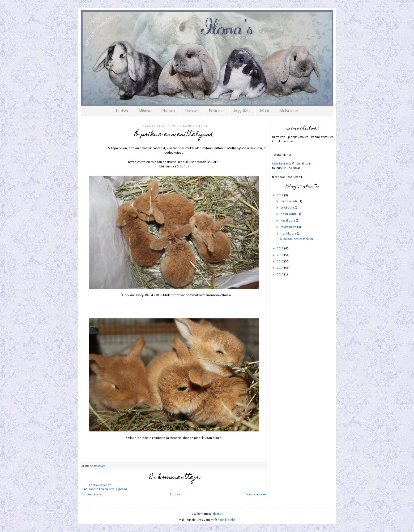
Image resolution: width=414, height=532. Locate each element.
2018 (281, 196)
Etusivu (175, 495)
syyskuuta (288, 208)
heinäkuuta (289, 214)
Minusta (145, 111)
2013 (281, 275)
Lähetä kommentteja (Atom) (108, 489)
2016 (281, 255)
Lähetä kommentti (100, 485)
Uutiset (122, 111)
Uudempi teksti (93, 495)
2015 (281, 262)
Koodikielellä (227, 520)
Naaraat (169, 111)
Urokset (192, 111)
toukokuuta (289, 227)
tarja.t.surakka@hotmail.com (291, 164)
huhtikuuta (289, 234)
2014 (281, 268)
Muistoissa (289, 111)
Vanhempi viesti (257, 495)
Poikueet (216, 111)
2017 (281, 249)
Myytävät (242, 111)
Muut (265, 111)
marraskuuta (290, 201)
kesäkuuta (288, 221)
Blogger (217, 514)
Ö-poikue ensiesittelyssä (297, 239)
